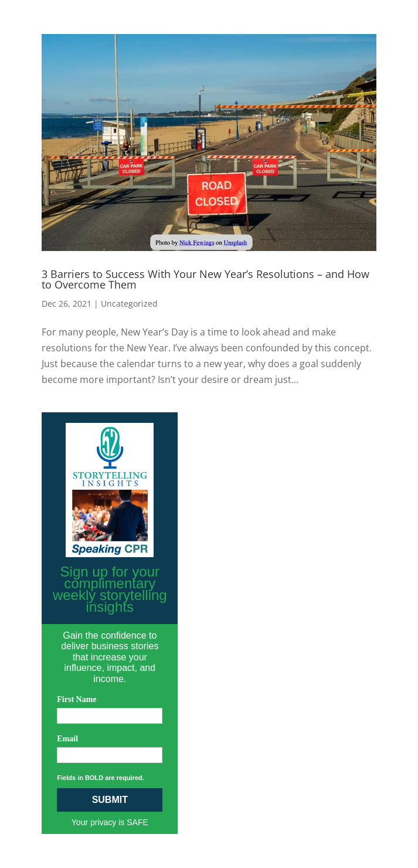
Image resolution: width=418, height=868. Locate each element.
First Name (77, 699)
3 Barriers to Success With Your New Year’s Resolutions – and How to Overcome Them (205, 279)
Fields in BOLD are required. (101, 778)
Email (67, 739)
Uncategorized (129, 304)
